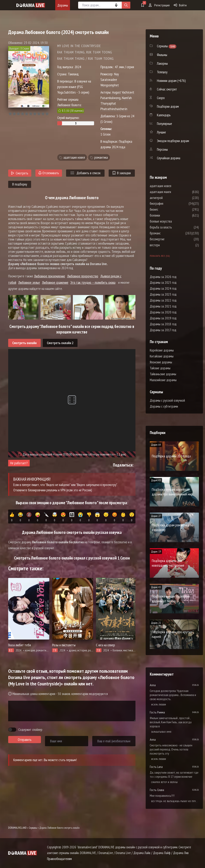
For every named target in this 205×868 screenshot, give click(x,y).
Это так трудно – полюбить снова (93, 282)
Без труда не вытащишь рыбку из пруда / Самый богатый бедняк (175, 801)
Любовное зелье (29, 282)
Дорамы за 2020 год (163, 312)
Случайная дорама (169, 158)
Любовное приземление (50, 276)
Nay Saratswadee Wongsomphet (110, 80)
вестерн (167, 245)
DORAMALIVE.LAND (17, 828)
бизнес (166, 209)
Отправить (25, 740)
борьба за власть (173, 227)
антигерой (168, 198)
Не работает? (19, 463)
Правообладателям (59, 859)
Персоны (162, 149)
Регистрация (159, 5)
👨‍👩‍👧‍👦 (72, 517)
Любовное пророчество (83, 276)
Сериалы (33, 828)
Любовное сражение (55, 282)
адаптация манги (173, 192)
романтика (101, 157)
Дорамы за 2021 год (163, 306)
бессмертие (169, 239)
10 (47, 114)
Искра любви (159, 705)
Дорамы (63, 5)
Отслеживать (49, 173)
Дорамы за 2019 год (163, 318)
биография (169, 203)
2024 (78, 67)
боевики (167, 215)
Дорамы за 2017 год (163, 330)
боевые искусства (173, 221)
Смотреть (20, 173)
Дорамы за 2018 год (163, 324)
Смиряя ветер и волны (164, 782)
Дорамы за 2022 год (163, 300)
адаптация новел (74, 157)
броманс (167, 233)
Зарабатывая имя (161, 732)
